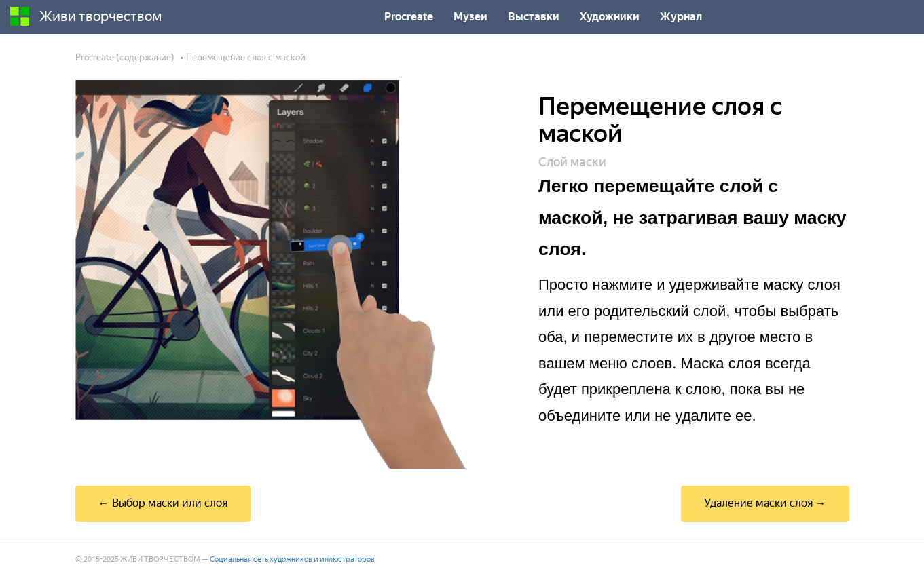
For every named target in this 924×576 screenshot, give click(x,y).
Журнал (681, 17)
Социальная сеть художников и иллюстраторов (292, 559)
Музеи (470, 17)
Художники (610, 17)
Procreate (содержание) (125, 57)
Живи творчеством (86, 16)
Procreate (409, 17)
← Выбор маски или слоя (163, 503)
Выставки (534, 17)
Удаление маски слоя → (765, 503)
